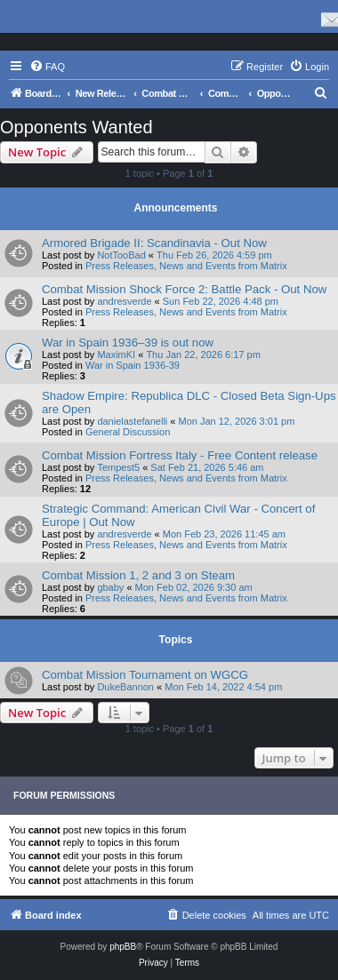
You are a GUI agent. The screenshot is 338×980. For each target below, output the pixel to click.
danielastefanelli (132, 421)
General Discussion (128, 432)
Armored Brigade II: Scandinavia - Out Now (154, 243)
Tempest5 (118, 467)
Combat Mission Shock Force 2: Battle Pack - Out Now (184, 289)
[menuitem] (47, 67)
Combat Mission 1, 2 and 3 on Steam (138, 575)
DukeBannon (125, 687)
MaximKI (116, 355)
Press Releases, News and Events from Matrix (186, 266)
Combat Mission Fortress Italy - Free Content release (180, 455)
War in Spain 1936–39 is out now (128, 343)
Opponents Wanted (76, 127)
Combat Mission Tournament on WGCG (145, 675)
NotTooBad (121, 255)
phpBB (123, 947)
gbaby (110, 587)
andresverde (124, 301)
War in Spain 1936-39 (133, 365)
